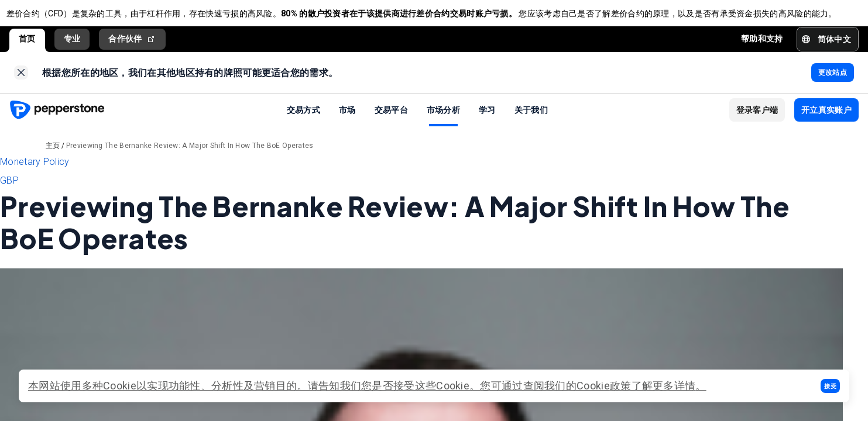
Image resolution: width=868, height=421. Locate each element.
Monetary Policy (35, 174)
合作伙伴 (132, 45)
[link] (21, 82)
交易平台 (391, 122)
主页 (53, 158)
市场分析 (443, 122)
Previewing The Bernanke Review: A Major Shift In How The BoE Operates (190, 158)
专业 (72, 45)
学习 (487, 122)
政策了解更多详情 (653, 386)
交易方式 (303, 122)
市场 (347, 122)
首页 (27, 45)
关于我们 (531, 122)
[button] (830, 386)
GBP (9, 193)
